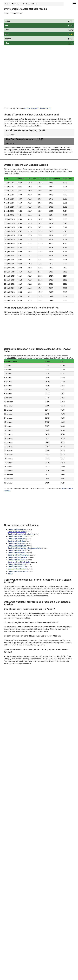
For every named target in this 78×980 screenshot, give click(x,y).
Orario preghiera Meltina (17, 539)
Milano (10, 574)
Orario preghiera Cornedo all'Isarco (21, 534)
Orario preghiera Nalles (16, 541)
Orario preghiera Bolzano (17, 529)
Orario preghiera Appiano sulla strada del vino (25, 548)
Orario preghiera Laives (17, 550)
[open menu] (74, 4)
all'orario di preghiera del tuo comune (38, 109)
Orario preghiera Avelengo (18, 571)
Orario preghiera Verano (17, 553)
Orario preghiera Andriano (17, 536)
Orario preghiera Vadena (17, 567)
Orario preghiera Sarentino (18, 557)
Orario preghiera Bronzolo (17, 569)
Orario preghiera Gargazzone (19, 555)
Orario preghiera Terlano (17, 532)
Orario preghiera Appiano (17, 546)
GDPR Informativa (11, 674)
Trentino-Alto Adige (12, 4)
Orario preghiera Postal (16, 564)
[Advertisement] (39, 61)
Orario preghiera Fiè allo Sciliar (19, 562)
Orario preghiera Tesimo (17, 560)
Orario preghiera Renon (17, 543)
